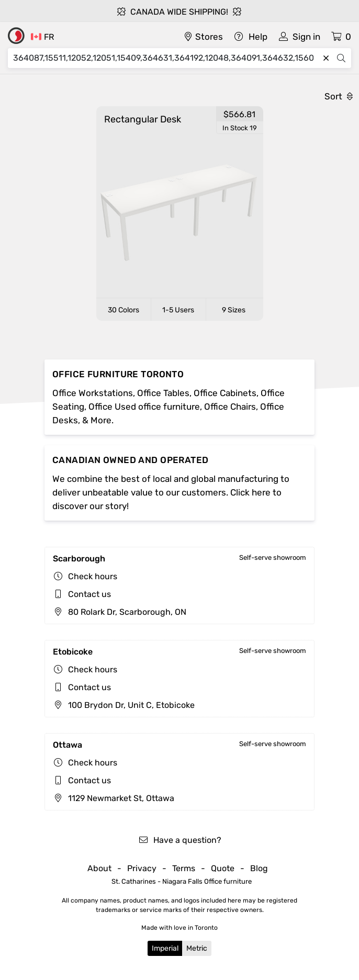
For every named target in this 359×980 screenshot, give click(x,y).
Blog (259, 868)
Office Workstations (93, 393)
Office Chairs (230, 407)
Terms (184, 868)
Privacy (142, 868)
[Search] (166, 58)
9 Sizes (234, 310)
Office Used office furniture (144, 407)
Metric (197, 948)
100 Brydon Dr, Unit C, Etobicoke (124, 705)
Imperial (165, 948)
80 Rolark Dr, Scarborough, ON (120, 612)
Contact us (89, 594)
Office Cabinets (225, 393)
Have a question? (180, 840)
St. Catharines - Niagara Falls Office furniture (182, 881)
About (99, 868)
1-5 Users (178, 310)
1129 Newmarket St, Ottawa (114, 798)
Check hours (93, 576)
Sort (339, 96)
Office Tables (163, 393)
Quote (223, 868)
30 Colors (124, 310)
